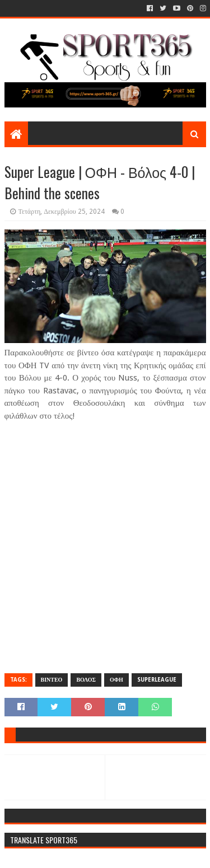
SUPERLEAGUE (157, 680)
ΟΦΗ (116, 680)
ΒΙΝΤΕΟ (52, 680)
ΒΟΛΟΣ (86, 680)
